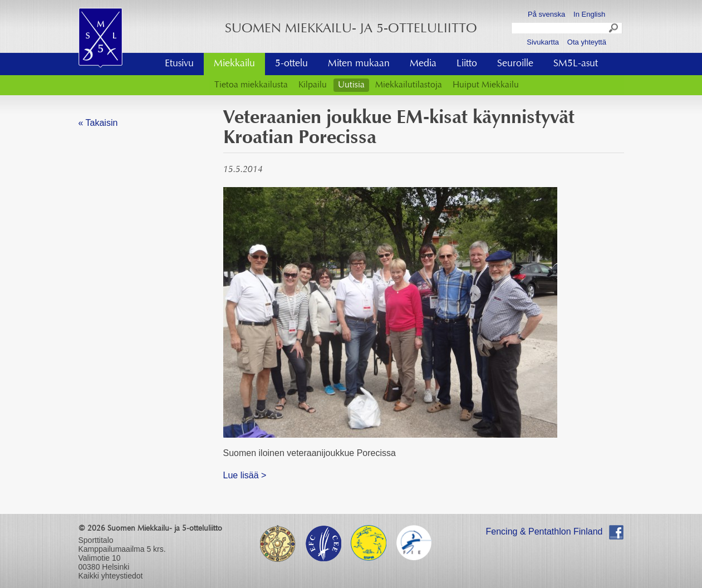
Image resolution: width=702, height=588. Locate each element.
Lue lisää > (245, 475)
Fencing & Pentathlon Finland (544, 531)
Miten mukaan (359, 64)
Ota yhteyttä (587, 42)
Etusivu (179, 64)
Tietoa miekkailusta (251, 85)
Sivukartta (543, 42)
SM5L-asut (576, 64)
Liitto (467, 64)
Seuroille (515, 64)
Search (614, 30)
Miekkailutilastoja (409, 85)
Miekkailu (234, 64)
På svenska (546, 14)
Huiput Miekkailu (486, 85)
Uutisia (351, 85)
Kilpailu (313, 85)
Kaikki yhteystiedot (111, 576)
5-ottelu (291, 64)
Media (423, 64)
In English (589, 14)
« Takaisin (98, 123)
